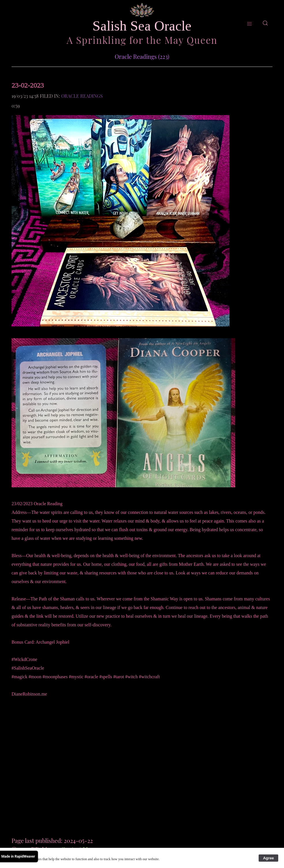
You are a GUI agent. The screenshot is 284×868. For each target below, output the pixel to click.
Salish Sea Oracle (142, 26)
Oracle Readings (82, 96)
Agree (268, 858)
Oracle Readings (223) (142, 56)
